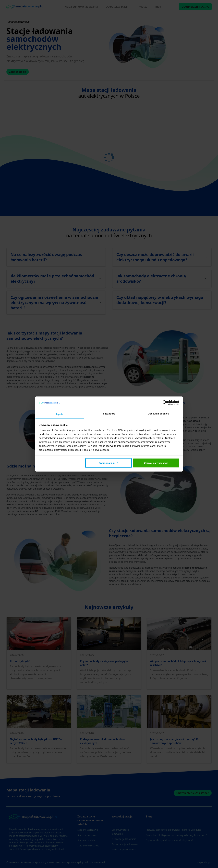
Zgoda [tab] (60, 414)
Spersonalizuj (109, 463)
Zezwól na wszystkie (156, 463)
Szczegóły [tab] (109, 414)
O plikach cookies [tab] (158, 414)
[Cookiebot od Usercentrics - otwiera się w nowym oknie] (165, 403)
